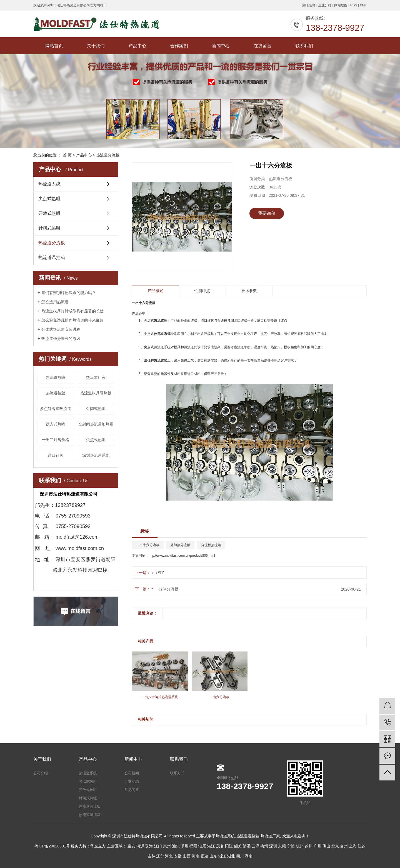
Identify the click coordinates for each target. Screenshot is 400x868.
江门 (158, 846)
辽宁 (160, 856)
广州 (317, 846)
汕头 (176, 846)
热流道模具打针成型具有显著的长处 (72, 311)
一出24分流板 (166, 589)
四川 (240, 856)
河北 (169, 856)
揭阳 (193, 846)
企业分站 (325, 5)
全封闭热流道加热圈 (96, 424)
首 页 (67, 155)
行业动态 (132, 781)
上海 (353, 846)
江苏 (362, 846)
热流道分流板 (108, 155)
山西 (187, 856)
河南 (196, 856)
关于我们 (96, 46)
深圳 (273, 846)
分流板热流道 (211, 545)
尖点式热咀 (49, 199)
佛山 (326, 846)
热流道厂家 (96, 377)
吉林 (151, 856)
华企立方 (98, 846)
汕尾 (202, 846)
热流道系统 (49, 184)
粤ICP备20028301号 (52, 846)
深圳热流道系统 (96, 455)
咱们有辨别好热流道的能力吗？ (69, 293)
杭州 (300, 846)
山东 (213, 856)
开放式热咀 (49, 213)
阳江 (229, 846)
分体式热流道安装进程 (61, 329)
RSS (354, 5)
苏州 (309, 846)
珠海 (149, 846)
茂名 (220, 846)
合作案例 (179, 46)
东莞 (282, 846)
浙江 (222, 856)
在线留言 (262, 46)
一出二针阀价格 (56, 440)
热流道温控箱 (52, 258)
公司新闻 (132, 773)
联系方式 (177, 773)
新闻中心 (221, 46)
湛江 (211, 846)
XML (363, 5)
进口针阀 (56, 455)
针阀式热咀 (49, 228)
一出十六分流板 (148, 545)
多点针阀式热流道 (56, 409)
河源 (140, 846)
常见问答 (132, 790)
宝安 (131, 846)
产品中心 (137, 46)
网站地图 (341, 5)
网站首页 (54, 46)
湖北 (231, 856)
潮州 (184, 846)
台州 (344, 846)
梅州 (264, 846)
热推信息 (309, 5)
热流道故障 (56, 377)
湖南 (249, 856)
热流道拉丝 (56, 393)
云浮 (256, 846)
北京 (335, 846)
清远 (247, 846)
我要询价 (267, 213)
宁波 (291, 846)
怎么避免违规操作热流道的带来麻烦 (72, 320)
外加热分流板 (180, 545)
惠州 (167, 846)
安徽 (178, 856)
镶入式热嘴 (56, 424)
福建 (204, 856)
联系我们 (304, 46)
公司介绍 (41, 773)
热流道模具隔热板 (96, 393)
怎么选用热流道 (55, 302)
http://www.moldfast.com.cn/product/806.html (182, 556)
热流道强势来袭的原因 (61, 339)
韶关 (238, 846)
